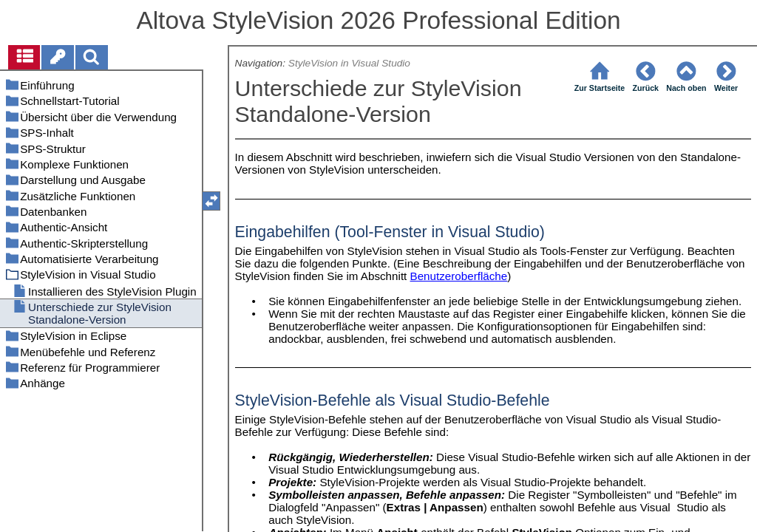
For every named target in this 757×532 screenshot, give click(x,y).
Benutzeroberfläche (459, 276)
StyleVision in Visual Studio (351, 63)
